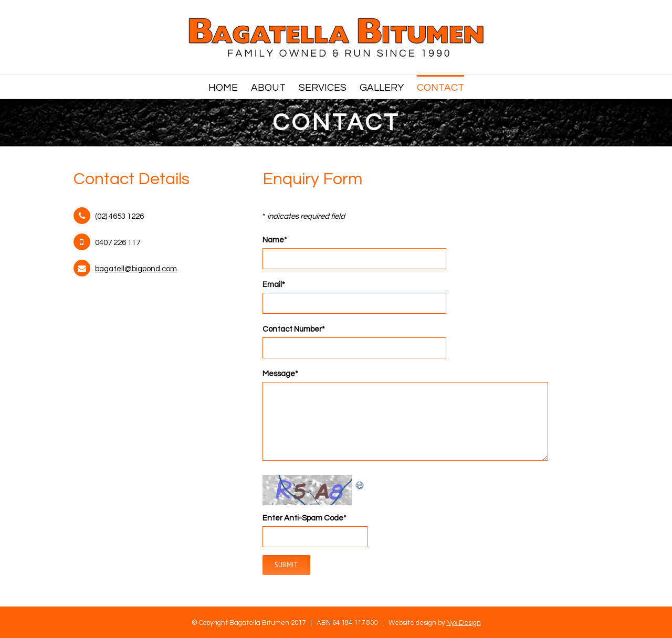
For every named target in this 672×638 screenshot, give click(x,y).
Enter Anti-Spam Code (304, 518)
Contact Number (294, 329)
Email (274, 285)
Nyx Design (464, 623)
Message (280, 374)
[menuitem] (230, 87)
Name (275, 240)
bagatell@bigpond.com (136, 269)
